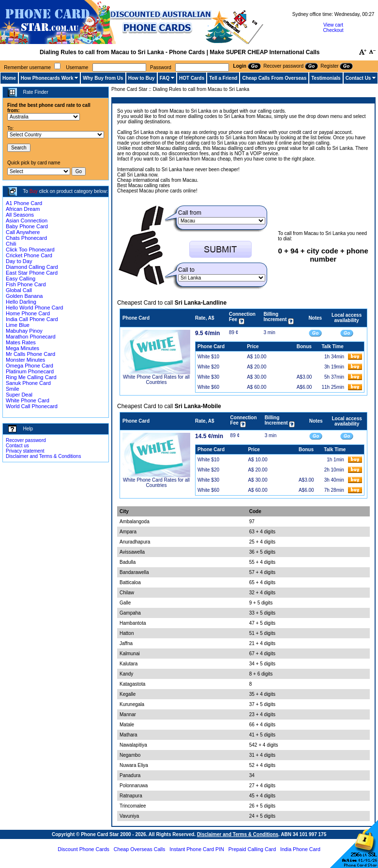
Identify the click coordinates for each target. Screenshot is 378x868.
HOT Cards (192, 78)
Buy (34, 191)
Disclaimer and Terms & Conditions (43, 456)
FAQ (165, 78)
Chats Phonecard (26, 238)
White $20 (208, 367)
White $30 (208, 377)
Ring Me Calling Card (31, 377)
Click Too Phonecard (30, 250)
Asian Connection (27, 221)
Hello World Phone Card (34, 308)
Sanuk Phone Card (28, 383)
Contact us (17, 446)
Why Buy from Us (103, 78)
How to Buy (142, 78)
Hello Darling (21, 302)
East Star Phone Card (32, 273)
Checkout (333, 30)
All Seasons (20, 215)
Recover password (26, 440)
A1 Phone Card (24, 203)
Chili (11, 244)
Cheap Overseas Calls (140, 849)
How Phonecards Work (47, 78)
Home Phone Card (28, 313)
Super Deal (19, 395)
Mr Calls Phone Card (30, 354)
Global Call (19, 290)
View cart (333, 25)
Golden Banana (24, 296)
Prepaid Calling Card (252, 849)
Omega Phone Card (30, 366)
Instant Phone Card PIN (197, 849)
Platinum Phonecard (30, 371)
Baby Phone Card (27, 226)
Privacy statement (25, 451)
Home (9, 78)
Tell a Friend (223, 78)
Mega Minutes (23, 348)
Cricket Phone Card (29, 255)
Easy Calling (21, 279)
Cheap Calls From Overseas (274, 78)
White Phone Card (28, 400)
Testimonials (326, 78)
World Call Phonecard (32, 406)
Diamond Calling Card (32, 267)
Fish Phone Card (26, 284)
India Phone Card (300, 849)
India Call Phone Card (32, 319)
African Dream (23, 209)
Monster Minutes (25, 360)
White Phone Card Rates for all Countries (156, 380)
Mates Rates (21, 342)
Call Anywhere (23, 232)
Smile (13, 389)
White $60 (208, 387)
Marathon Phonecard (31, 337)
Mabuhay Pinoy (24, 331)
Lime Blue (18, 325)
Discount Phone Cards (83, 849)
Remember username (27, 67)
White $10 (208, 357)
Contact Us (358, 78)
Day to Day (19, 261)
